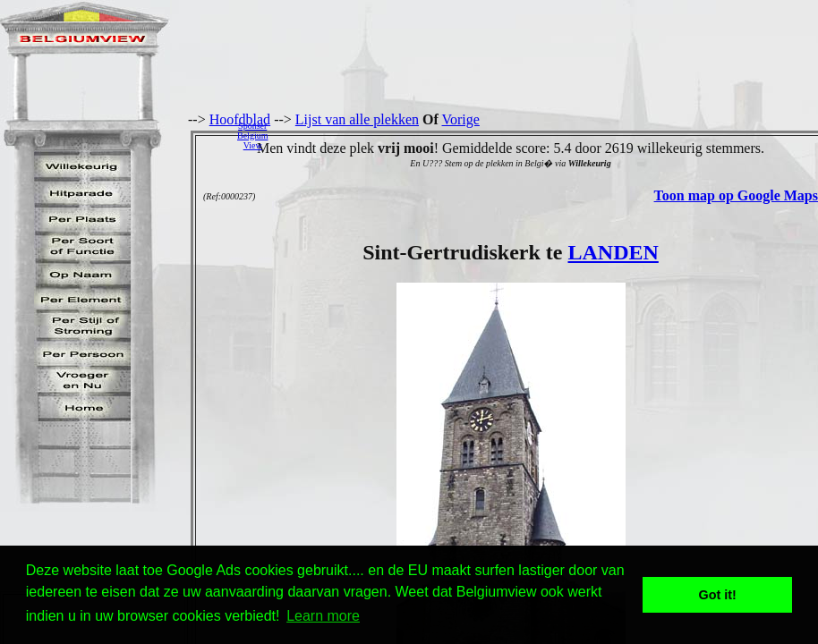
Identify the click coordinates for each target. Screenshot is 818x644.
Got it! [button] (718, 595)
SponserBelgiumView (252, 136)
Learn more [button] (323, 616)
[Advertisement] (548, 135)
